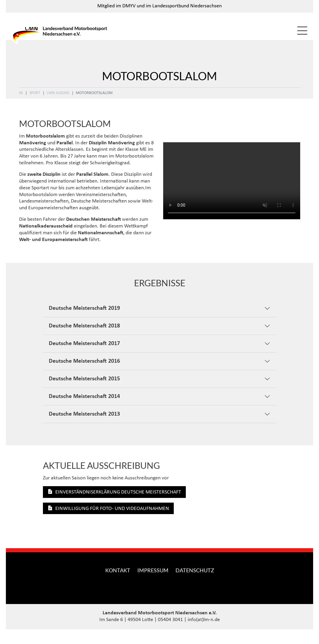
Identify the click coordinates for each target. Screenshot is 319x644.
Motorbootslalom (94, 93)
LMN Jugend (58, 93)
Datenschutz (195, 570)
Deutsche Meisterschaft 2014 (84, 397)
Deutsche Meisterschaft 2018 (84, 326)
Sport (35, 93)
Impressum (153, 570)
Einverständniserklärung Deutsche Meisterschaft (118, 492)
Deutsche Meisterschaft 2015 (84, 379)
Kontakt (118, 570)
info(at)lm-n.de (204, 620)
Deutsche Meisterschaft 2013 (84, 414)
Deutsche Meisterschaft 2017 (84, 344)
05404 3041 (170, 620)
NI (21, 93)
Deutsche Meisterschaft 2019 (84, 308)
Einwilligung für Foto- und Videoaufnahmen (112, 509)
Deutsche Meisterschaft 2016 (84, 361)
